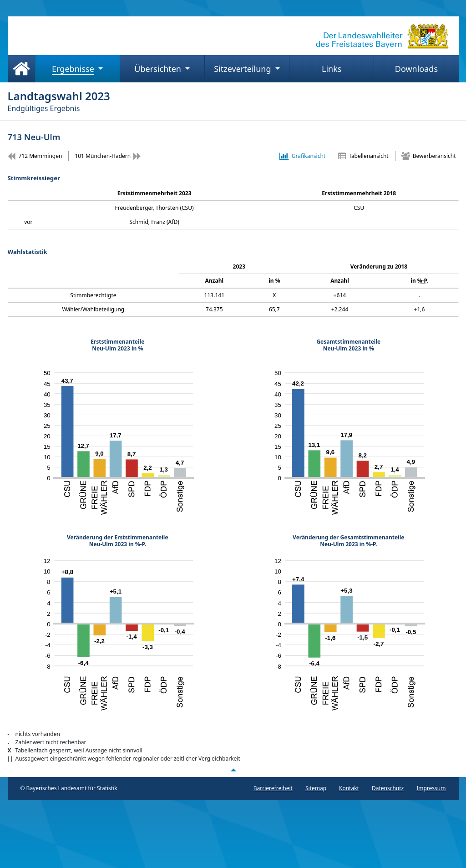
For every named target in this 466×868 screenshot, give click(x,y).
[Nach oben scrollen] (233, 770)
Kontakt (349, 788)
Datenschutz (388, 788)
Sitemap (316, 788)
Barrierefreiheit (273, 788)
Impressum (431, 788)
